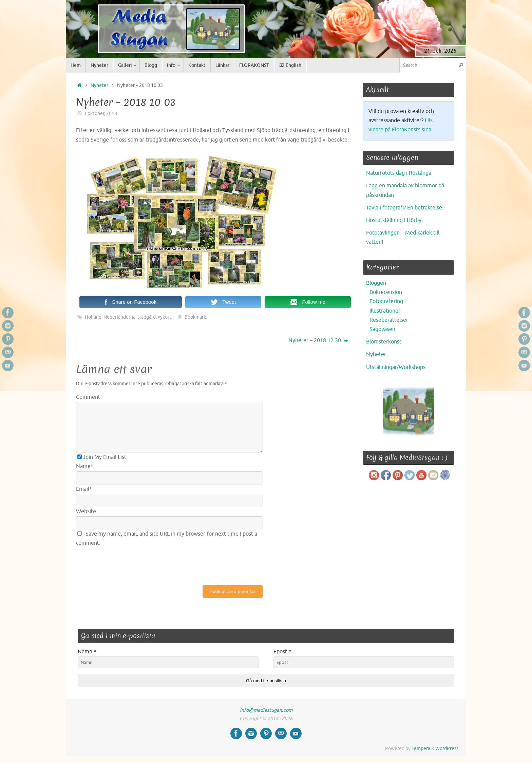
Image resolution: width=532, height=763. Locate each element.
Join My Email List (102, 457)
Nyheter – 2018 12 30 (318, 340)
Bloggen (376, 283)
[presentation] (128, 564)
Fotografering (386, 301)
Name (85, 466)
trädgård (147, 317)
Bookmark (195, 317)
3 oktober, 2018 (100, 113)
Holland (93, 317)
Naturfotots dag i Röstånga (399, 173)
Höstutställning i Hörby (394, 220)
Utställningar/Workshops (396, 367)
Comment (88, 397)
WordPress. (447, 748)
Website (86, 511)
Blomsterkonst (384, 342)
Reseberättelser (389, 320)
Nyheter (99, 85)
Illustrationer (385, 311)
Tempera (421, 748)
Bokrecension (386, 292)
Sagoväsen (382, 329)
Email (84, 489)
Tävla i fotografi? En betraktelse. (405, 208)
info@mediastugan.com (266, 710)
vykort (165, 317)
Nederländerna (119, 317)
